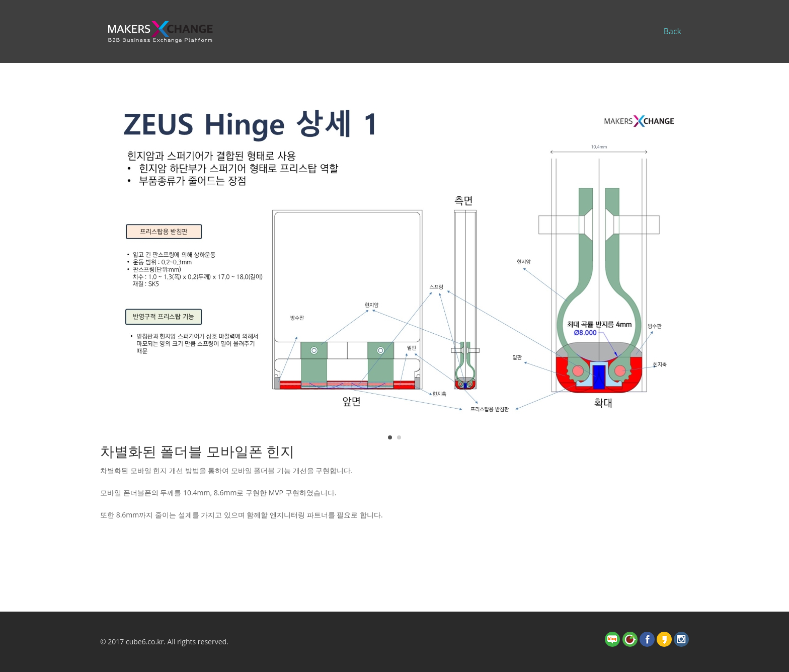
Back (673, 31)
